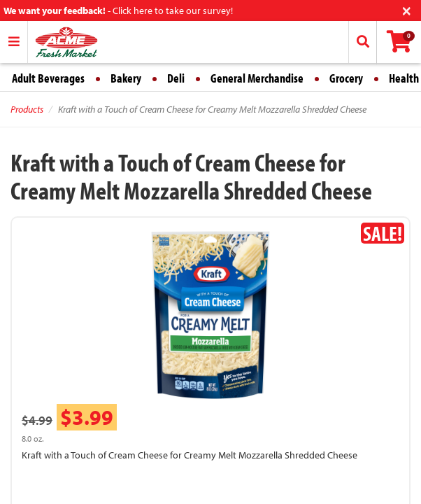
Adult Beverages (48, 78)
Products (27, 109)
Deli (176, 78)
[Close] (407, 9)
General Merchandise (257, 78)
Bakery (126, 78)
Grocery (346, 78)
